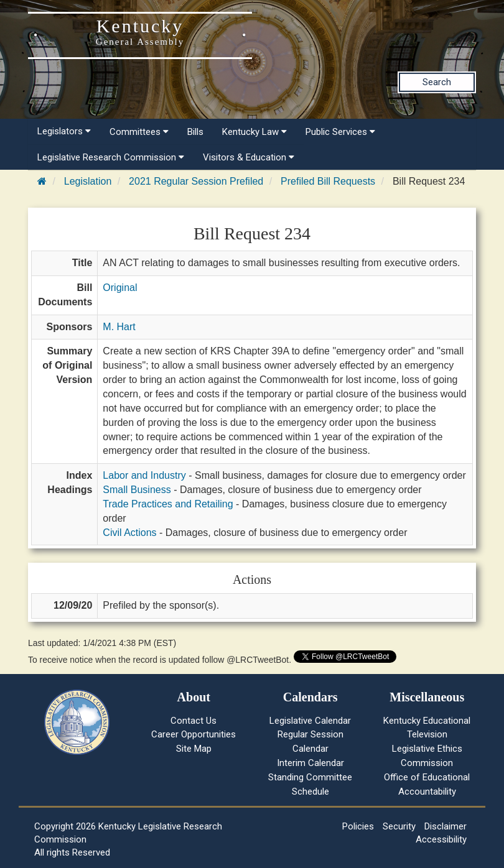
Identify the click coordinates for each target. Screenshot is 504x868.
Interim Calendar (310, 763)
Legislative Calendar (310, 721)
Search (437, 82)
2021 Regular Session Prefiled (196, 181)
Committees (139, 132)
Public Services (340, 132)
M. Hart (119, 327)
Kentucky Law (254, 132)
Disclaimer (446, 826)
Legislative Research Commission (111, 157)
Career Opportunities (194, 734)
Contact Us (194, 721)
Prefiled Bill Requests (328, 181)
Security (399, 826)
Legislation (88, 181)
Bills (195, 132)
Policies (358, 826)
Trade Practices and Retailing (168, 504)
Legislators (64, 131)
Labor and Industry (144, 475)
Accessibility (441, 839)
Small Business (137, 490)
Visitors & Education (249, 157)
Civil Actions (129, 533)
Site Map (194, 749)
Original (120, 288)
